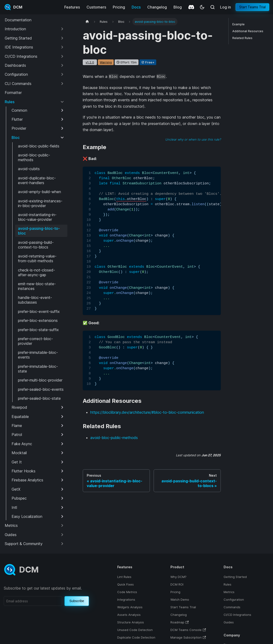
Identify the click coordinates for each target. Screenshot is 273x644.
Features (72, 7)
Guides (229, 622)
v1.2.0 (90, 62)
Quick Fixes (126, 584)
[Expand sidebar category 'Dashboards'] (62, 65)
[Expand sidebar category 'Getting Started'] (62, 38)
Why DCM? (178, 577)
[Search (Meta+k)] (212, 7)
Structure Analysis (131, 622)
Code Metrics (127, 592)
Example (238, 24)
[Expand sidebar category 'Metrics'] (62, 525)
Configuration (234, 600)
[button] (35, 29)
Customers (96, 7)
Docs (136, 7)
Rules (227, 584)
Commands (232, 607)
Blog (178, 7)
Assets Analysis (129, 615)
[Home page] (87, 22)
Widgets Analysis (130, 607)
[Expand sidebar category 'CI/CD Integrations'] (62, 56)
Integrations (126, 600)
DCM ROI (177, 584)
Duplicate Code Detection (136, 637)
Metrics (229, 592)
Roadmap (177, 622)
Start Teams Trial (252, 7)
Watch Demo (180, 600)
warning (106, 62)
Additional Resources (248, 31)
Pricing (119, 7)
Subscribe (77, 601)
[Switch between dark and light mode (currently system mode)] (202, 7)
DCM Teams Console (186, 630)
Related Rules (242, 38)
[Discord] (191, 7)
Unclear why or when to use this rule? (193, 139)
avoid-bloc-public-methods (114, 438)
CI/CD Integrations (237, 615)
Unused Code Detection (135, 630)
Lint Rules (124, 577)
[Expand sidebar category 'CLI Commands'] (62, 84)
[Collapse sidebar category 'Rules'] (62, 102)
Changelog (157, 7)
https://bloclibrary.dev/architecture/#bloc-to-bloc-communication (147, 412)
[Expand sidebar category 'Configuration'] (62, 74)
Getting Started (235, 577)
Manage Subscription (186, 637)
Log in (225, 7)
